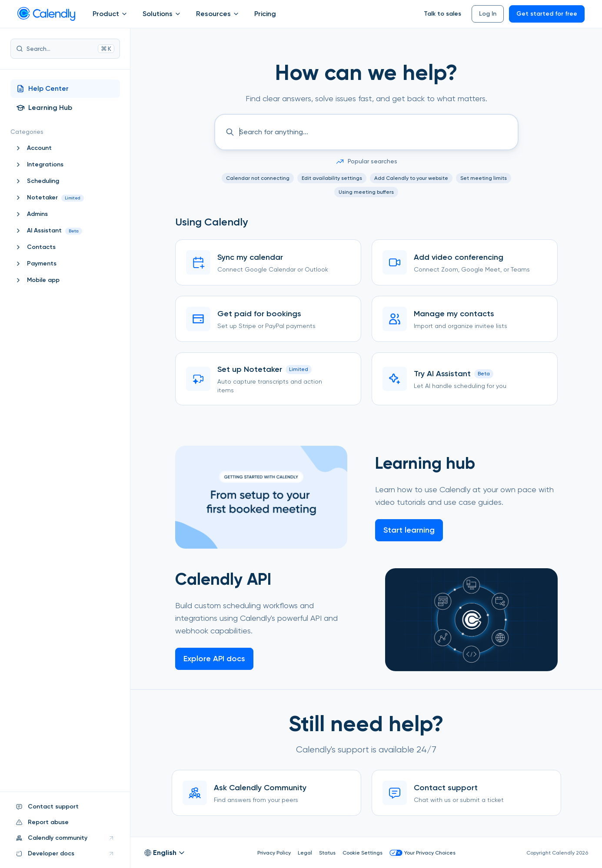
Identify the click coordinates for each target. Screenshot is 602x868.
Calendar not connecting (258, 178)
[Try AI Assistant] (465, 379)
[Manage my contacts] (465, 319)
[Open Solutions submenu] (178, 14)
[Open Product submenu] (124, 14)
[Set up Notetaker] (268, 379)
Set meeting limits (484, 178)
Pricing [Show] (265, 14)
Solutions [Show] (162, 14)
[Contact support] (466, 793)
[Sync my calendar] (268, 262)
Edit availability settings (332, 178)
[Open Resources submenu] (236, 14)
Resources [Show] (218, 14)
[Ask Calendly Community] (266, 793)
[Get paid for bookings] (268, 319)
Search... (65, 49)
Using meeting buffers (366, 192)
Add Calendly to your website (411, 178)
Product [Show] (111, 14)
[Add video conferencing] (465, 262)
